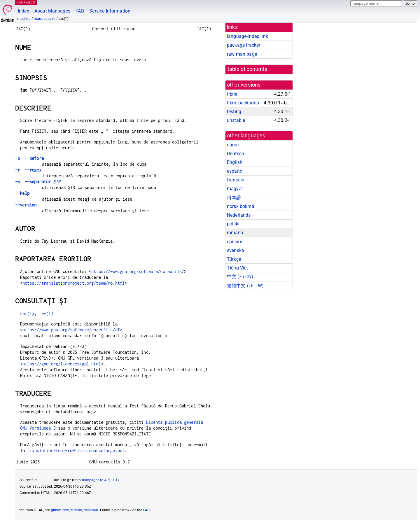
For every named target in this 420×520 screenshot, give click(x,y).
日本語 (234, 198)
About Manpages (52, 11)
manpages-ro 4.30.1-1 (100, 480)
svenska (236, 250)
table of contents (247, 69)
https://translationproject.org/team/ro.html (73, 283)
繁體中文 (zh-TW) (245, 286)
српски (235, 242)
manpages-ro (45, 19)
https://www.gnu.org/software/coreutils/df (71, 330)
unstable (236, 120)
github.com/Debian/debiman (75, 510)
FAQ (80, 11)
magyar (235, 189)
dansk (233, 145)
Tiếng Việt (238, 268)
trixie (232, 94)
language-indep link (247, 36)
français (236, 180)
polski (233, 224)
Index (23, 11)
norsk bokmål (241, 206)
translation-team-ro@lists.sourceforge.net (76, 450)
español (235, 171)
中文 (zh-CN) (240, 277)
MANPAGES (26, 2)
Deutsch (236, 154)
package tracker (244, 45)
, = (38, 182)
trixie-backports (243, 103)
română (235, 233)
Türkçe (234, 259)
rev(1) (46, 313)
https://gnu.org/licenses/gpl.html (62, 364)
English (235, 162)
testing (25, 19)
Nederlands (239, 215)
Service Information (110, 11)
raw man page (242, 54)
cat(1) (27, 313)
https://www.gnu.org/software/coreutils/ (138, 271)
